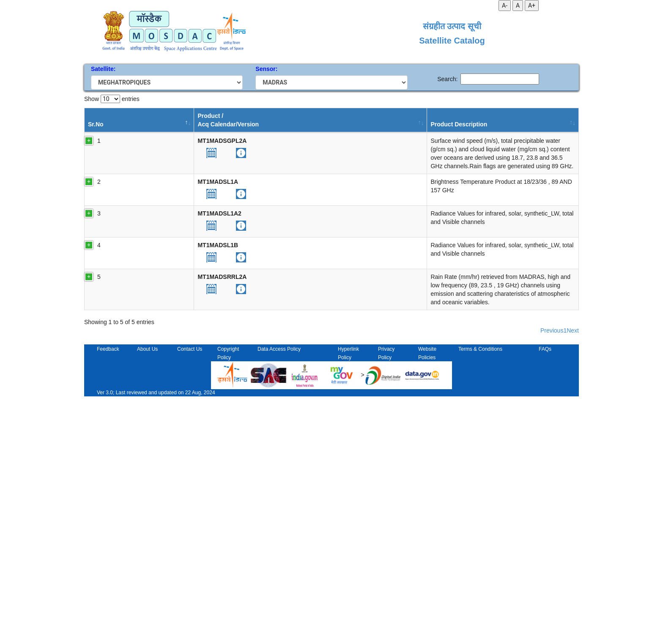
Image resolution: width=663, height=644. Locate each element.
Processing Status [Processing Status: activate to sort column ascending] (446, 120)
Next (573, 578)
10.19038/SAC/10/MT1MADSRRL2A (527, 440)
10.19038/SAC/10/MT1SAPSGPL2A (526, 141)
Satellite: (103, 69)
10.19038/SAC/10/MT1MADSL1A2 (524, 324)
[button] (139, 153)
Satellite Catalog (452, 41)
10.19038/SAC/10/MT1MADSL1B (523, 382)
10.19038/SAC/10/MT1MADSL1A (523, 275)
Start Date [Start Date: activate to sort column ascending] (362, 120)
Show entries (112, 99)
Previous (552, 578)
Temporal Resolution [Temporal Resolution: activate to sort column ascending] (321, 120)
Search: (488, 79)
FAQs (545, 597)
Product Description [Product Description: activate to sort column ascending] (221, 120)
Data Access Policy (279, 597)
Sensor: (266, 69)
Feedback (108, 597)
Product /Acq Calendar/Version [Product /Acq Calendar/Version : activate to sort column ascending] (156, 120)
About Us (147, 597)
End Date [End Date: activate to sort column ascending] (399, 120)
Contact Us (190, 597)
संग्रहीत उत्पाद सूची (452, 26)
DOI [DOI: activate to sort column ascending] (484, 124)
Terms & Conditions (480, 597)
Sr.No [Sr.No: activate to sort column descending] (96, 124)
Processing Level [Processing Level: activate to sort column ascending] (273, 120)
